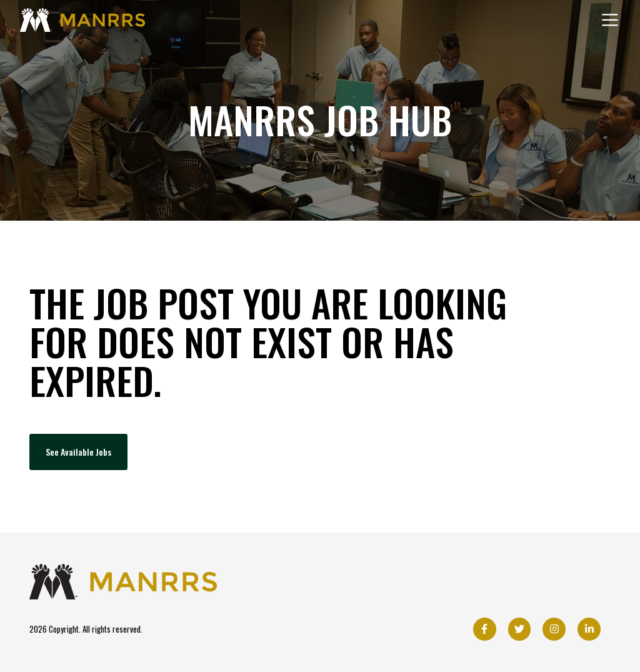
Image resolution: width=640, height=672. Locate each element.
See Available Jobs (78, 452)
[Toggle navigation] (610, 20)
